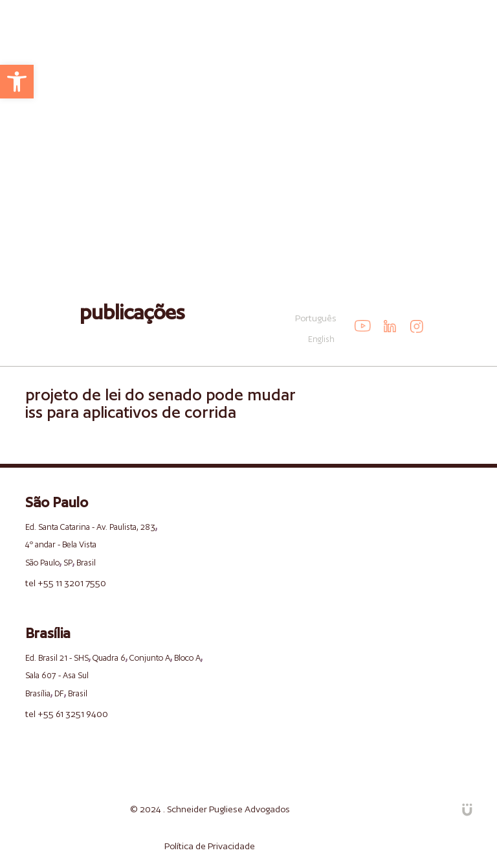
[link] (17, 82)
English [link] (321, 339)
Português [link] (316, 318)
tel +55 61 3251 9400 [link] (67, 714)
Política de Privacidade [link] (210, 846)
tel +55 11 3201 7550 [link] (66, 583)
